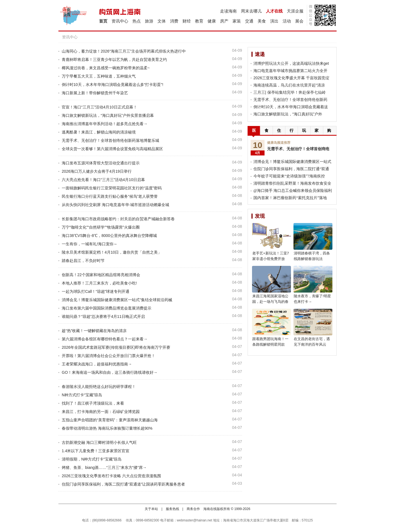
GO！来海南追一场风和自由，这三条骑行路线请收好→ (110, 372)
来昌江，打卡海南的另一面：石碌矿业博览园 (101, 412)
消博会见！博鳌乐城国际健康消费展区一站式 (292, 162)
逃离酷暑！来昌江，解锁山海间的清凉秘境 (99, 132)
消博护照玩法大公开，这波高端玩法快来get (291, 63)
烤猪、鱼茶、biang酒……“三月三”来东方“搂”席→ (104, 467)
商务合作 (193, 509)
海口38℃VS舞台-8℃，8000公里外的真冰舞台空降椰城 (109, 236)
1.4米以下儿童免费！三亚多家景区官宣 (96, 451)
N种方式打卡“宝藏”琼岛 (82, 395)
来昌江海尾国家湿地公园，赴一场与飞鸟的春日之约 (270, 302)
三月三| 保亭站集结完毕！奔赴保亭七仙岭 (290, 92)
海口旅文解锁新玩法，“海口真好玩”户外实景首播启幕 (108, 115)
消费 (174, 21)
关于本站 (151, 509)
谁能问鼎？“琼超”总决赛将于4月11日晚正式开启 (103, 316)
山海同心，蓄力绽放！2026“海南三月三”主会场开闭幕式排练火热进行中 (124, 51)
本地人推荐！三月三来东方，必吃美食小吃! (99, 283)
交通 (249, 21)
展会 (299, 21)
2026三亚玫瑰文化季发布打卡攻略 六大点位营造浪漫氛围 (111, 476)
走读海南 (228, 11)
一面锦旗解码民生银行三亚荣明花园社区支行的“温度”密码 (112, 188)
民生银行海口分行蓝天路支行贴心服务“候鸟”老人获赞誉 (110, 196)
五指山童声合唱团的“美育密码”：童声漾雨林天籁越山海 (110, 420)
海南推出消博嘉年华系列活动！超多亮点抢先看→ (105, 124)
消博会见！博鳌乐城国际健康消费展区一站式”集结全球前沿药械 (117, 300)
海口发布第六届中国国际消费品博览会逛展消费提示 (107, 308)
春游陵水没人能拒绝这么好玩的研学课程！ (99, 387)
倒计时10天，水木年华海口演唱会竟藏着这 (291, 107)
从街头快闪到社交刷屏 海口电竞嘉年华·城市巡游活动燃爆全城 (115, 205)
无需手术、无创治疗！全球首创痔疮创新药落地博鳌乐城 (110, 140)
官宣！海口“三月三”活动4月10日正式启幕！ (99, 107)
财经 (187, 21)
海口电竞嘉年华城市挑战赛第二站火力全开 (290, 71)
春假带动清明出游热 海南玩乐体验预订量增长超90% (107, 428)
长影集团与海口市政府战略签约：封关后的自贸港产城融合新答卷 (118, 219)
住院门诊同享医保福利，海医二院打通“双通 (291, 169)
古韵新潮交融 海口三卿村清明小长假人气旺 (99, 442)
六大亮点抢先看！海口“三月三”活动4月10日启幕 (103, 180)
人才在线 (274, 11)
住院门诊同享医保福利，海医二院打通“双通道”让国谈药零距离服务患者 (123, 484)
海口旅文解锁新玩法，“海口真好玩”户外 (288, 114)
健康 (212, 21)
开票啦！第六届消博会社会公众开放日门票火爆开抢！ (108, 356)
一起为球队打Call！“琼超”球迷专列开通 (96, 291)
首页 (103, 21)
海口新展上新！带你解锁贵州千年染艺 (95, 93)
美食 (262, 21)
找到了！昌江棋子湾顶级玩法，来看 (93, 403)
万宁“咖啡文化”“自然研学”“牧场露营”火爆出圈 (101, 227)
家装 (237, 21)
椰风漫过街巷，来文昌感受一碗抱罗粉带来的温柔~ (106, 68)
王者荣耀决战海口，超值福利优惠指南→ (97, 364)
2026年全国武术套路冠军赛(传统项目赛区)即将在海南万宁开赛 (116, 347)
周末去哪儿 (251, 11)
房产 (224, 21)
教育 (199, 21)
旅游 (149, 21)
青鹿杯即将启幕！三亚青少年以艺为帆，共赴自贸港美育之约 (114, 60)
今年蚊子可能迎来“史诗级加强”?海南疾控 (289, 176)
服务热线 (172, 509)
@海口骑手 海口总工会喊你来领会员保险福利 (293, 191)
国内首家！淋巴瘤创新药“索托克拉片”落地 (290, 198)
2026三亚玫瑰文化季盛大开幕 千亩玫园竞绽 (291, 78)
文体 (162, 21)
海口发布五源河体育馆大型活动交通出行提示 (101, 163)
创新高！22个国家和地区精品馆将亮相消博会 (101, 275)
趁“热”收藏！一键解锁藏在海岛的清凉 (94, 331)
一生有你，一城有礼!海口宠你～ (90, 244)
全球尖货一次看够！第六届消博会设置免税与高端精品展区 (112, 149)
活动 (287, 21)
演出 (274, 21)
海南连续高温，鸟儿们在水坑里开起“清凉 (289, 85)
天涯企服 (295, 11)
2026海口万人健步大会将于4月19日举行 (97, 171)
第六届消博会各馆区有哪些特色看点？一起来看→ (105, 339)
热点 (137, 21)
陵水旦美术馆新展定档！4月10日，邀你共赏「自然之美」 (112, 252)
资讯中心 (120, 21)
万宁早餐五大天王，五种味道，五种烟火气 (99, 76)
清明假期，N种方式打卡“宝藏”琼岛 (92, 459)
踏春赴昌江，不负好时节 (83, 261)
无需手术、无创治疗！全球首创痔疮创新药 (290, 100)
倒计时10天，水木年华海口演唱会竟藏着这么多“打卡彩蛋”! (113, 85)
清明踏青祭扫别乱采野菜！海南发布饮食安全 (292, 183)
